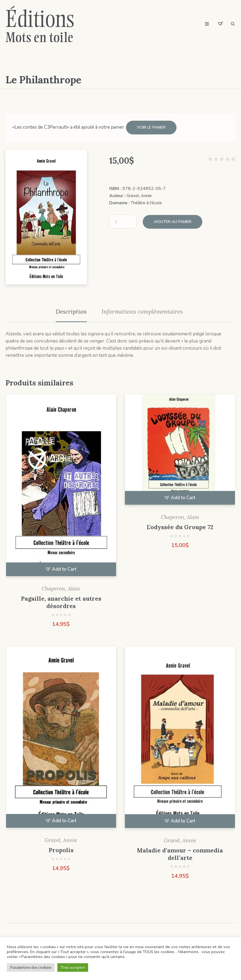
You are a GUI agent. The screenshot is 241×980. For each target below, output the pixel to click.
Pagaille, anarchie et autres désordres (61, 602)
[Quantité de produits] (123, 221)
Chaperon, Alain (61, 588)
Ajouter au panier (173, 221)
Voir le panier (151, 127)
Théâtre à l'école (146, 203)
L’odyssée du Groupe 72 (180, 527)
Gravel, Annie (139, 195)
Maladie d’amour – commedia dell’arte (180, 854)
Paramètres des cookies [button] (31, 967)
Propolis (61, 850)
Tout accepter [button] (73, 967)
